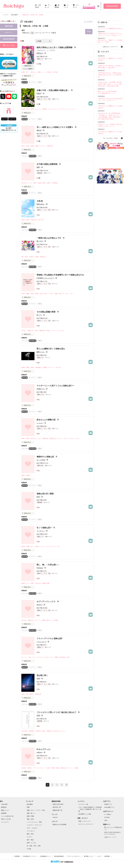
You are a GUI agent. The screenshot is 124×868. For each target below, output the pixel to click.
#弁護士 (31, 257)
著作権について (89, 856)
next (66, 785)
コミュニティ (5, 822)
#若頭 (28, 220)
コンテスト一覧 (83, 804)
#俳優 (53, 768)
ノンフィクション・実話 (34, 822)
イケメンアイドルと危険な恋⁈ (49, 639)
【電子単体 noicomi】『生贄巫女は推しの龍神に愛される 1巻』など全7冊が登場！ (110, 75)
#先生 (23, 146)
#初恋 (48, 183)
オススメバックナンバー (86, 824)
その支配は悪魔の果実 (46, 312)
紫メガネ (40, 241)
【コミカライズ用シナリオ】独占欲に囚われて (57, 712)
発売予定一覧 (57, 807)
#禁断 (32, 146)
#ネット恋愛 (30, 583)
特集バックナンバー (85, 821)
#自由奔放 (62, 657)
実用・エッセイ (32, 843)
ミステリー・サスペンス (34, 825)
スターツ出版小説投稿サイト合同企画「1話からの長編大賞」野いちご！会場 (90, 809)
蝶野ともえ (41, 352)
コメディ (30, 837)
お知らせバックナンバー (110, 47)
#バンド (43, 768)
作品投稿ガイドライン (30, 856)
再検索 (89, 32)
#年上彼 (58, 367)
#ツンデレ (57, 546)
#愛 (22, 257)
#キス (39, 438)
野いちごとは (9, 45)
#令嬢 (23, 109)
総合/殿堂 (30, 804)
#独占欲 (38, 731)
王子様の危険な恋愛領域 (47, 164)
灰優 (38, 678)
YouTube (107, 817)
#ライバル (50, 546)
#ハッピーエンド (71, 109)
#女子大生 (41, 220)
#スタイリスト (49, 657)
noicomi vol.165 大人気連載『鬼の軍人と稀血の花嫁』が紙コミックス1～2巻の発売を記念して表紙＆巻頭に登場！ (110, 84)
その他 (29, 849)
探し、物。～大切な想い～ (48, 565)
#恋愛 (23, 546)
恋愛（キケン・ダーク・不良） (36, 810)
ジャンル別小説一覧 (7, 816)
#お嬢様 (45, 367)
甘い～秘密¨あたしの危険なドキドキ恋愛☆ (55, 127)
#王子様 (24, 183)
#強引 (35, 183)
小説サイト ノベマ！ (111, 837)
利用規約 (17, 856)
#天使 (26, 257)
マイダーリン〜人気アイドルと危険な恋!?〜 (55, 386)
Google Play (12, 119)
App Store (4, 119)
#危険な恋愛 (46, 583)
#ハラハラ (54, 331)
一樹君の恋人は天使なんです (49, 238)
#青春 (37, 294)
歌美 (38, 497)
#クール (30, 183)
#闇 (27, 694)
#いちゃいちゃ (53, 109)
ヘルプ (99, 856)
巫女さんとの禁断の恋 (46, 420)
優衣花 (39, 130)
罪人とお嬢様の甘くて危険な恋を (51, 349)
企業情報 (107, 856)
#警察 (32, 367)
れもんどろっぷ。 (44, 749)
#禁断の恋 (45, 438)
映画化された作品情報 (59, 824)
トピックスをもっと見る (110, 138)
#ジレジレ (38, 109)
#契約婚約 (38, 367)
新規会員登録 (112, 6)
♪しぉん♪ (40, 423)
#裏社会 (31, 694)
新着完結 (4, 807)
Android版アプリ (109, 807)
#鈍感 (39, 183)
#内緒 (48, 331)
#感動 (28, 294)
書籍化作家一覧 (57, 810)
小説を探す (4, 804)
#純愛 (28, 367)
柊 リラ (39, 315)
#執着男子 (32, 731)
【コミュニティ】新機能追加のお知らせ (110, 29)
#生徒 (28, 146)
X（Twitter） (108, 814)
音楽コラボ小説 (6, 819)
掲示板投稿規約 (59, 856)
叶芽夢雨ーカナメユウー (45, 278)
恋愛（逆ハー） (32, 813)
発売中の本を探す (58, 804)
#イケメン (51, 367)
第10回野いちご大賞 (85, 814)
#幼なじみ (33, 72)
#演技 (57, 768)
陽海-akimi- (41, 204)
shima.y (39, 605)
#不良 (28, 109)
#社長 (36, 331)
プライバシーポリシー (74, 856)
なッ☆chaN (41, 460)
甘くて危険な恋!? (44, 528)
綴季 (38, 167)
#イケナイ (60, 438)
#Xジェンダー (69, 294)
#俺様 (23, 475)
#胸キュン (41, 72)
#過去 (23, 694)
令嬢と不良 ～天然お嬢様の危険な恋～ (53, 90)
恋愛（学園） (31, 816)
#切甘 (41, 294)
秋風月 (39, 93)
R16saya (40, 568)
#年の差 (24, 620)
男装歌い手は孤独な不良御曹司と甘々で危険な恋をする (60, 275)
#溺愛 (23, 72)
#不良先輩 (24, 731)
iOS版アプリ (108, 804)
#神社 (23, 438)
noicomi (55, 817)
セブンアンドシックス (46, 602)
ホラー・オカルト (32, 828)
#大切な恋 (38, 583)
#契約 (44, 183)
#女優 (48, 768)
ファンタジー (31, 831)
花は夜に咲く (42, 675)
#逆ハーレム (32, 657)
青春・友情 (30, 819)
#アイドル (40, 657)
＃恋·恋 (40, 201)
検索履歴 (88, 22)
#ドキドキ (43, 146)
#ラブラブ (61, 109)
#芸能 (56, 294)
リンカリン (41, 531)
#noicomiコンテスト (60, 731)
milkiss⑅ (39, 752)
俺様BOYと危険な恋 (46, 457)
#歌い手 (61, 294)
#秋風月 (45, 109)
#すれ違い (55, 72)
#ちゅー (78, 438)
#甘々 (28, 72)
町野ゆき (40, 53)
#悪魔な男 (42, 331)
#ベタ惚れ (48, 72)
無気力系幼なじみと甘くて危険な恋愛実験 (55, 47)
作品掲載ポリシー (46, 856)
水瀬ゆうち (41, 389)
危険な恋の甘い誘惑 (45, 494)
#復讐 (32, 109)
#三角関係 (54, 183)
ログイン (101, 6)
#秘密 (37, 146)
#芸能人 (28, 475)
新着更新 (4, 813)
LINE (106, 820)
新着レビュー (5, 810)
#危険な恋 (50, 146)
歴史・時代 (30, 834)
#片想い (24, 331)
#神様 (28, 438)
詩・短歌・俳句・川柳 (34, 846)
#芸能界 (24, 768)
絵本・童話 (30, 840)
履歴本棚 (9, 26)
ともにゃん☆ (41, 642)
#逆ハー (46, 294)
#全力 (68, 657)
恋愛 (28, 807)
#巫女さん (33, 438)
